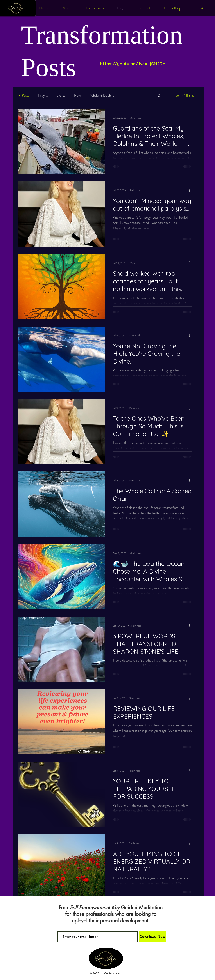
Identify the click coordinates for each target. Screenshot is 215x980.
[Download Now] (152, 937)
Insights (43, 95)
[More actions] (191, 118)
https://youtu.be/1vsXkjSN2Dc (133, 64)
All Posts (23, 95)
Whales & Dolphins (102, 95)
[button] (159, 96)
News (78, 95)
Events (61, 95)
